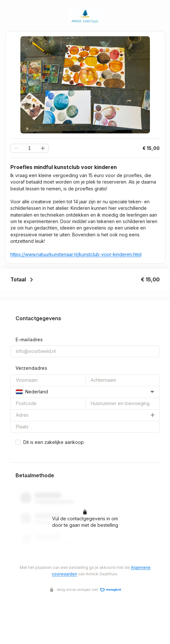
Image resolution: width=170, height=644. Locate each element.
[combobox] (85, 392)
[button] (43, 148)
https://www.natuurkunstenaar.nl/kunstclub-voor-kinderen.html (76, 254)
